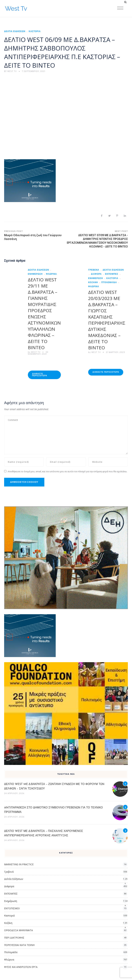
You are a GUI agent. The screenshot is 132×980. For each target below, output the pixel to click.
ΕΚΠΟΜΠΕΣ (112, 274)
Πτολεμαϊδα (109, 283)
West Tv (16, 8)
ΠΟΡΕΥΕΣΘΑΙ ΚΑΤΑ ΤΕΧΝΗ (19, 945)
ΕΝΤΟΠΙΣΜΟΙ (12, 908)
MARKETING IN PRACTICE (19, 864)
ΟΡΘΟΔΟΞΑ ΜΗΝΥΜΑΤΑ (18, 930)
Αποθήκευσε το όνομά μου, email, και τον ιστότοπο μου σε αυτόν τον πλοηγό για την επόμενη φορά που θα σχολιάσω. (67, 472)
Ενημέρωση (11, 901)
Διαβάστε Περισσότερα (40, 375)
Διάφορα (96, 274)
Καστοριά (35, 32)
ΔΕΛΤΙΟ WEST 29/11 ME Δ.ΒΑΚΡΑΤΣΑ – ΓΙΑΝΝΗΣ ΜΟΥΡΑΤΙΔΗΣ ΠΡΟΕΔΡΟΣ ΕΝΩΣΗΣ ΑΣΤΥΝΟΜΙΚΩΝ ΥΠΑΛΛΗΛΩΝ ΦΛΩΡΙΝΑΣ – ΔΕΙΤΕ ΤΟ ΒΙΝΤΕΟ (44, 314)
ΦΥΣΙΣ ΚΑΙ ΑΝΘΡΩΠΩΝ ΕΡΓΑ (21, 967)
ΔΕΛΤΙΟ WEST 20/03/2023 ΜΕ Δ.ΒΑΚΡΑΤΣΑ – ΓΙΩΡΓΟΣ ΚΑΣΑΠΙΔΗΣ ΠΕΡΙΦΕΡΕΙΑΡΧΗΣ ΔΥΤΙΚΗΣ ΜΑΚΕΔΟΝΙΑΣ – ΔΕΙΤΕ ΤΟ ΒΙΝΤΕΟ (107, 320)
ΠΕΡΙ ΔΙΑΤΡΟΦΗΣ (14, 938)
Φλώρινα (51, 274)
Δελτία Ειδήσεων (15, 32)
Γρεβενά (94, 270)
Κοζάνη (8, 923)
